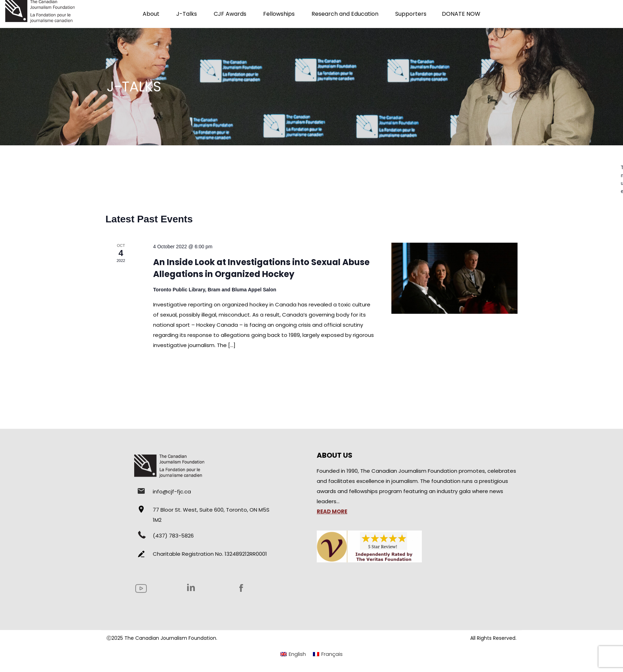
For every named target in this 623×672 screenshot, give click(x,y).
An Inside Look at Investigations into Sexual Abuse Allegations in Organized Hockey (261, 268)
